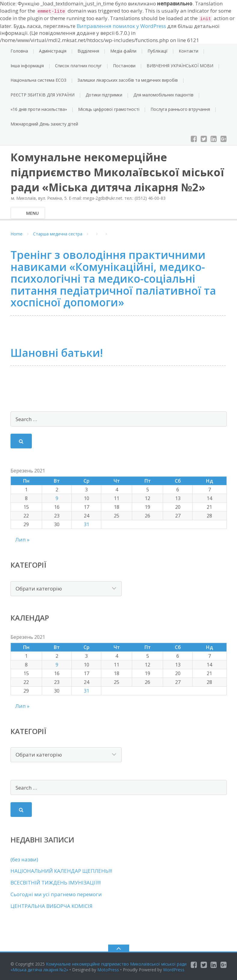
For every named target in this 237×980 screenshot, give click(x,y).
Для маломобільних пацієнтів (163, 95)
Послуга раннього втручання (180, 109)
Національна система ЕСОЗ (38, 80)
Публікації (158, 51)
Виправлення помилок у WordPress (121, 26)
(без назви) (24, 859)
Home (17, 234)
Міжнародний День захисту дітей (44, 124)
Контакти (188, 51)
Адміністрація (53, 51)
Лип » (22, 540)
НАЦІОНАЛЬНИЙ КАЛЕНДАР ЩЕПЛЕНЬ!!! (61, 871)
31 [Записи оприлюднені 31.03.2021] (87, 524)
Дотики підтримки (104, 95)
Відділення (88, 51)
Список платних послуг (78, 66)
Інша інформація (27, 66)
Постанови (124, 66)
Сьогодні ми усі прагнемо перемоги (56, 894)
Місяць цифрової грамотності (109, 109)
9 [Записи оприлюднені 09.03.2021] (57, 498)
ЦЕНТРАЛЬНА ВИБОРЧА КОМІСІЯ (52, 906)
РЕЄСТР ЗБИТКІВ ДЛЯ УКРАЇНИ (43, 95)
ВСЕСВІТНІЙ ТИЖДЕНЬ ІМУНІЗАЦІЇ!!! (56, 883)
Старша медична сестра (58, 234)
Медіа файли (123, 51)
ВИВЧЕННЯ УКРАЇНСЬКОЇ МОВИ (180, 66)
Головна (19, 51)
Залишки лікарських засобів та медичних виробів (128, 80)
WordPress (174, 970)
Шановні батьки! (57, 353)
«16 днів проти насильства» (39, 109)
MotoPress (108, 970)
